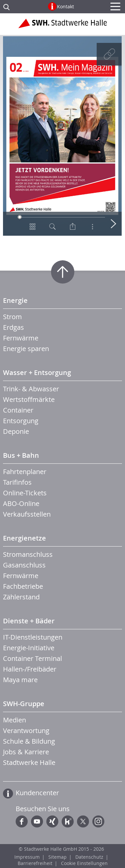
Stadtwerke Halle (29, 762)
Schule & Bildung (29, 741)
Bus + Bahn (21, 455)
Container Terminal (32, 658)
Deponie (16, 431)
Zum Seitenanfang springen (63, 272)
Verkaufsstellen (27, 514)
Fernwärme (21, 338)
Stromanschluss (28, 554)
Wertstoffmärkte (29, 399)
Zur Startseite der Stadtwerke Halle (62, 26)
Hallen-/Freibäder (30, 669)
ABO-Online (21, 503)
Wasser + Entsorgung (37, 372)
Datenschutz (89, 857)
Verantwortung (26, 731)
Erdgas (13, 327)
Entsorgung (21, 421)
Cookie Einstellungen (84, 863)
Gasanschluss (24, 565)
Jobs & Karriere (26, 752)
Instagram (98, 821)
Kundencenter (37, 793)
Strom (12, 317)
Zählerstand (21, 597)
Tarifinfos (17, 482)
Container (18, 410)
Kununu (68, 821)
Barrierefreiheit (35, 863)
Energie (15, 300)
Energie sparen (26, 349)
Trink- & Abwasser (31, 389)
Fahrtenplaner (25, 472)
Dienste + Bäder (29, 621)
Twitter (83, 821)
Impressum (27, 857)
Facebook (22, 821)
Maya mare (20, 680)
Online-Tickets (25, 493)
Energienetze (24, 538)
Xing (52, 821)
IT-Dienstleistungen (33, 637)
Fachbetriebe (23, 586)
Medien (14, 720)
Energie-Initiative (29, 648)
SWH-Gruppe (24, 704)
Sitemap (57, 857)
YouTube (37, 821)
